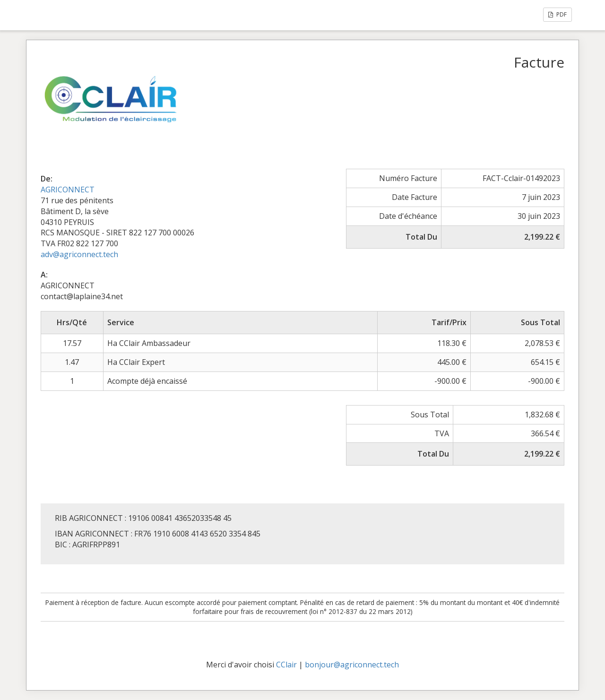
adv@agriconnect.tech (79, 254)
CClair (286, 665)
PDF (557, 14)
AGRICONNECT (68, 190)
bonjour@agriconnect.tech (352, 665)
